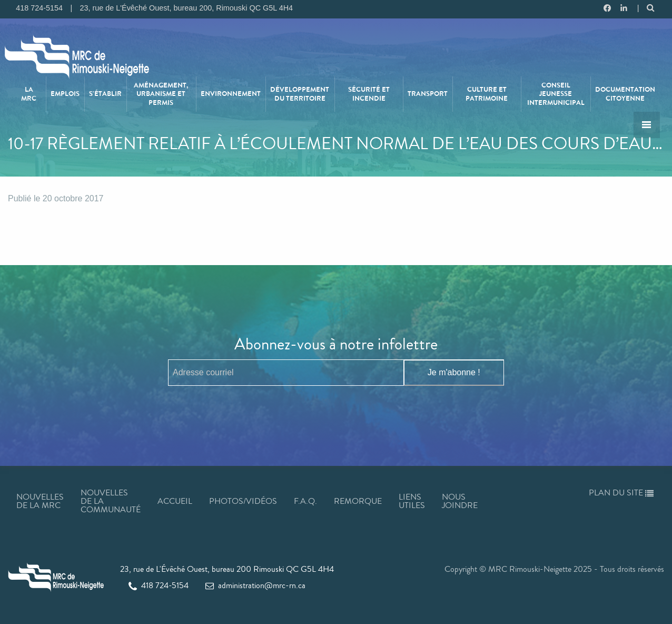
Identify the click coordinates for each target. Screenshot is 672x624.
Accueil (175, 501)
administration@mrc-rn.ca (255, 585)
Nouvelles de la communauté (111, 501)
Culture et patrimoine (487, 94)
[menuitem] (29, 94)
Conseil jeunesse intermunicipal (556, 94)
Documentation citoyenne (625, 94)
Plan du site (621, 493)
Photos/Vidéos (243, 501)
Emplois (65, 94)
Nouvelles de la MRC (40, 501)
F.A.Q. (305, 501)
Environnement (231, 94)
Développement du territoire (300, 94)
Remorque (358, 501)
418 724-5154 (159, 585)
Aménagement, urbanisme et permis (161, 94)
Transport (428, 94)
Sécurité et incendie (369, 94)
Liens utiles (412, 501)
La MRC (29, 94)
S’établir (105, 94)
